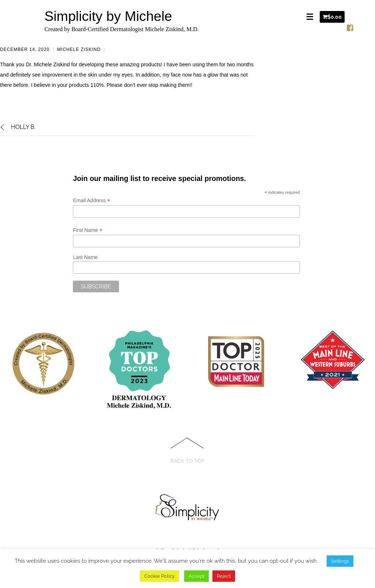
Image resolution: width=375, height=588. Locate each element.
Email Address (92, 201)
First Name (88, 230)
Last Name (85, 257)
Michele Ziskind (79, 49)
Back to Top (188, 461)
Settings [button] (340, 561)
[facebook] (350, 26)
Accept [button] (196, 576)
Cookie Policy (159, 576)
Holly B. (18, 127)
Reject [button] (224, 576)
